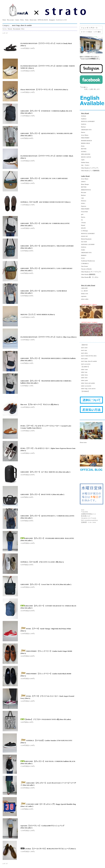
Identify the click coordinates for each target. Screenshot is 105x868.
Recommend (17, 29)
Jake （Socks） (85, 165)
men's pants (84, 359)
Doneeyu (83, 201)
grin (82, 214)
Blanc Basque (84, 184)
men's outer (84, 348)
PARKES (83, 255)
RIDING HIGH (85, 143)
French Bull (84, 212)
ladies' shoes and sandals (87, 383)
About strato (33, 20)
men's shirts (84, 353)
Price (23, 29)
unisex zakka (84, 299)
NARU (82, 250)
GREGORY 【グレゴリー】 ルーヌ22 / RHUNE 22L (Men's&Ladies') (45, 472)
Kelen (82, 146)
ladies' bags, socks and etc (88, 389)
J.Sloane (83, 223)
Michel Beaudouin (86, 239)
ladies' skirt (84, 378)
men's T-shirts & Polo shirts (88, 356)
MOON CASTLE (85, 157)
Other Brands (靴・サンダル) (89, 277)
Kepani (82, 225)
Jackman (83, 116)
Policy (22, 20)
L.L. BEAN (84, 291)
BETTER (83, 149)
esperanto (83, 296)
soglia (82, 160)
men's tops (83, 350)
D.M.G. (83, 203)
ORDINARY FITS (86, 130)
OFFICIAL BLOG (43, 20)
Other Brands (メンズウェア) (89, 168)
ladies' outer (84, 369)
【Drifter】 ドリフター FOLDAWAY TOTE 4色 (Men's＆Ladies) (46, 719)
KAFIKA (83, 151)
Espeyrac (83, 206)
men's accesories (85, 364)
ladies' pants (84, 380)
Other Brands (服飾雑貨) (88, 274)
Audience (83, 119)
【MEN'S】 (84, 345)
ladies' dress (84, 375)
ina (81, 220)
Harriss (82, 132)
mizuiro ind (84, 236)
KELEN (83, 228)
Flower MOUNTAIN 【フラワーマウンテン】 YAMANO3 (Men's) (44, 90)
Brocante (83, 192)
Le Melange (84, 231)
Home (4, 20)
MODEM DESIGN (86, 141)
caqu (82, 198)
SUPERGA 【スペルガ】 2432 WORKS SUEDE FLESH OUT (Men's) (45, 202)
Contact (17, 20)
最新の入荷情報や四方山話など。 (91, 48)
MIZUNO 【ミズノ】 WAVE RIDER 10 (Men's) (38, 314)
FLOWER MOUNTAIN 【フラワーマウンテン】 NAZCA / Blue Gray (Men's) (48, 337)
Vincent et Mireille (86, 269)
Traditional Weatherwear (87, 261)
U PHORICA (84, 263)
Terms (27, 20)
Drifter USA (84, 294)
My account (10, 20)
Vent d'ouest (84, 266)
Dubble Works (84, 162)
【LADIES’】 (85, 367)
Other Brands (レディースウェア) (90, 272)
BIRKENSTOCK (85, 190)
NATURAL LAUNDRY (87, 244)
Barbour (83, 127)
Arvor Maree (84, 135)
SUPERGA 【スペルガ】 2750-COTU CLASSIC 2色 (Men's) (42, 562)
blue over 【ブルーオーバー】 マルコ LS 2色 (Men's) (40, 404)
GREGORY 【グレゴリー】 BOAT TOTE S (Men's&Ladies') (42, 494)
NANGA (83, 124)
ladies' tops (83, 372)
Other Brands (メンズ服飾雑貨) (90, 171)
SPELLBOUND (85, 154)
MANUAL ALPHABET (87, 121)
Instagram (52, 20)
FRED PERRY (85, 138)
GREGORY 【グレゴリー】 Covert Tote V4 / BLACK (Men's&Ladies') (46, 584)
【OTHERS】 (85, 391)
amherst (83, 181)
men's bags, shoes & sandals (21, 25)
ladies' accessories (85, 386)
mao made (83, 242)
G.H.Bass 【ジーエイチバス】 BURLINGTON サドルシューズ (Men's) (48, 849)
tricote (82, 258)
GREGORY (84, 288)
